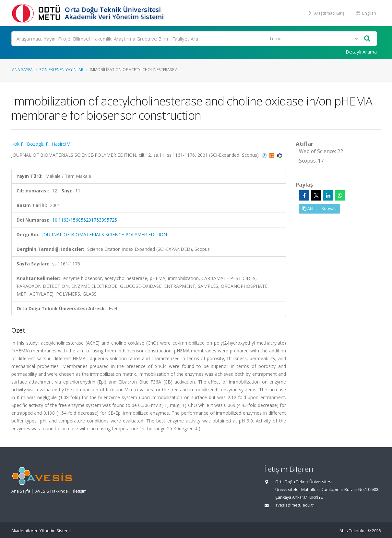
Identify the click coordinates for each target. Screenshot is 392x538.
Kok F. (18, 144)
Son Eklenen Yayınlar (61, 69)
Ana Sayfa (22, 69)
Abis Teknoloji (353, 531)
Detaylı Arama (361, 52)
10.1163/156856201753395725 (85, 220)
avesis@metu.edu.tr (295, 505)
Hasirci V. (61, 144)
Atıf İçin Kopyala (320, 208)
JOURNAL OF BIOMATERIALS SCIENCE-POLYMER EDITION (105, 234)
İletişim (80, 491)
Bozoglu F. (38, 144)
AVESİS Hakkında (52, 491)
